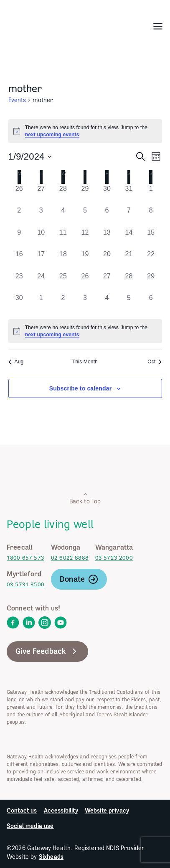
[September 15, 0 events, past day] (151, 239)
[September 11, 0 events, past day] (63, 239)
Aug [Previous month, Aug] (16, 362)
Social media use (30, 826)
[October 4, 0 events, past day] (107, 304)
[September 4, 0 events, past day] (63, 216)
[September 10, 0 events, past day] (41, 239)
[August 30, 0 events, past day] (107, 195)
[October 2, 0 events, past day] (63, 304)
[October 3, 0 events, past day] (85, 304)
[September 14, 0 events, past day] (129, 239)
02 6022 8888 (70, 558)
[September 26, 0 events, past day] (85, 282)
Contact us (22, 810)
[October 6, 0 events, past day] (151, 304)
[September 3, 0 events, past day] (41, 216)
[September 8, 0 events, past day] (151, 216)
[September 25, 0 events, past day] (63, 282)
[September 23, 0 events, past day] (19, 282)
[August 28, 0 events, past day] (63, 195)
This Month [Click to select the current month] (85, 362)
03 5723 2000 (114, 558)
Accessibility (61, 810)
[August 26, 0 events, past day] (19, 195)
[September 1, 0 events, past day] (151, 195)
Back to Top (85, 498)
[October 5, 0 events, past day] (129, 304)
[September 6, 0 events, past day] (107, 216)
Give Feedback (47, 651)
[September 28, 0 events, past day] (129, 282)
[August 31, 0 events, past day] (129, 195)
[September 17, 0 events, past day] (41, 260)
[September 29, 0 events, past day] (151, 282)
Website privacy (107, 810)
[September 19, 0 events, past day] (85, 260)
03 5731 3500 (25, 584)
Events (17, 100)
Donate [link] (79, 579)
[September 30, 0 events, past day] (19, 304)
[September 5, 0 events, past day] (85, 216)
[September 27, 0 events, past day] (107, 282)
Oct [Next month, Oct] (155, 362)
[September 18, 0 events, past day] (63, 260)
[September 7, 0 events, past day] (129, 216)
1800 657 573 (25, 558)
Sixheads (51, 857)
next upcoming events (52, 135)
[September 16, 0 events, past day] (19, 260)
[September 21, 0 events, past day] (129, 260)
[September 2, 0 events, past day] (19, 216)
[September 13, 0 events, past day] (107, 239)
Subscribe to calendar (81, 388)
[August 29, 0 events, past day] (85, 195)
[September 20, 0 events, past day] (107, 260)
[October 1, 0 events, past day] (41, 304)
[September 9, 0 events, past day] (19, 239)
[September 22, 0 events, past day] (151, 260)
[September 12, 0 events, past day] (85, 239)
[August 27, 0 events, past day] (41, 195)
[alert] (85, 131)
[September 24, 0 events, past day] (41, 282)
